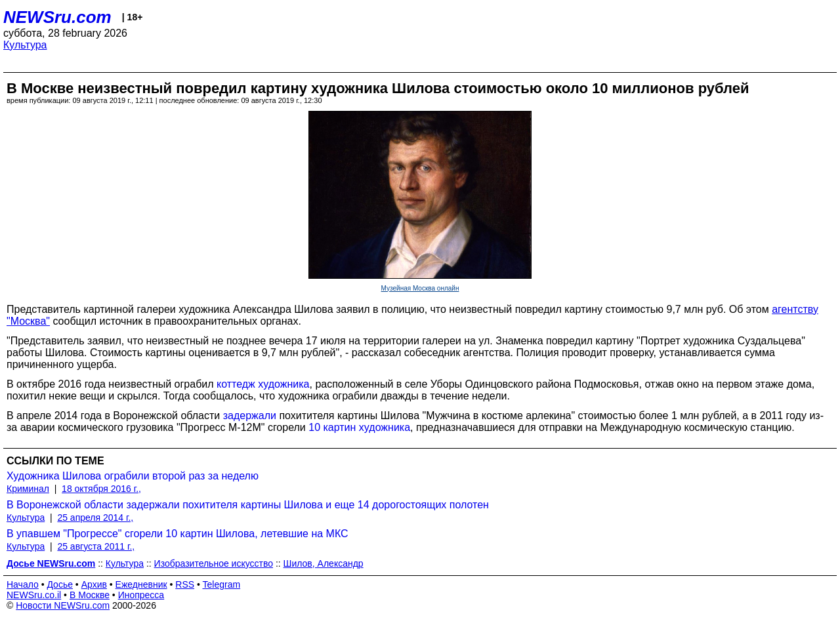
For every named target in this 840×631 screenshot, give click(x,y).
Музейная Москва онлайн (420, 288)
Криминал (28, 489)
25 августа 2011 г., (96, 546)
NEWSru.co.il (34, 595)
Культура (25, 45)
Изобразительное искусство (214, 563)
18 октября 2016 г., (101, 489)
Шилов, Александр (324, 563)
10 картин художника (359, 427)
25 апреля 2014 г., (95, 518)
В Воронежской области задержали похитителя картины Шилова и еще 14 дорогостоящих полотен (248, 505)
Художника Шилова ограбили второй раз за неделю (133, 476)
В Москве (90, 595)
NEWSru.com (57, 17)
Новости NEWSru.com (63, 605)
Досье (60, 584)
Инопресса (141, 595)
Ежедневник (141, 584)
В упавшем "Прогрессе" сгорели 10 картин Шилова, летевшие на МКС (178, 534)
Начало (23, 584)
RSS (185, 584)
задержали (250, 416)
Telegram (222, 584)
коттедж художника (263, 384)
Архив (94, 584)
